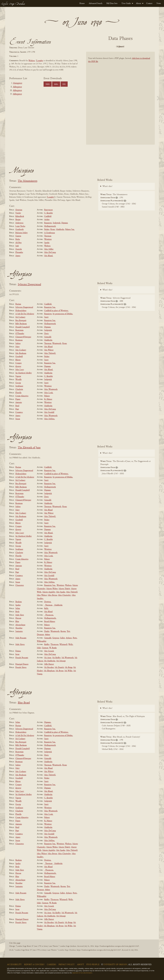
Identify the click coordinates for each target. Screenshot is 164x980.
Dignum (65, 223)
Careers (52, 965)
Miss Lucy (20, 370)
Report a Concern (34, 965)
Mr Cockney (20, 317)
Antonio (19, 402)
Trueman (48, 236)
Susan (18, 419)
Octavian (19, 210)
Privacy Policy (67, 965)
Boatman (19, 340)
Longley (40, 61)
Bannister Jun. (50, 307)
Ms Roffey (56, 658)
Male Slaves (20, 644)
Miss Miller (49, 249)
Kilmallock (20, 216)
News (159, 3)
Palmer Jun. (70, 229)
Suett (46, 317)
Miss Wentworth (51, 389)
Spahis (18, 605)
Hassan (18, 618)
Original (113, 47)
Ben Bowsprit (21, 321)
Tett (68, 631)
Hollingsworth (50, 226)
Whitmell (63, 644)
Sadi (17, 246)
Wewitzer (48, 239)
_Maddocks (58, 605)
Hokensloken (21, 311)
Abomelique (20, 625)
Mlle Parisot (49, 664)
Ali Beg (18, 243)
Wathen (32, 61)
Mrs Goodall (49, 412)
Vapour (18, 376)
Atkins (47, 635)
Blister (18, 360)
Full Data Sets (112, 3)
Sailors (18, 343)
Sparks (47, 243)
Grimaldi (48, 337)
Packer (47, 229)
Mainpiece (18, 83)
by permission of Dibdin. (63, 314)
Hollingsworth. (50, 618)
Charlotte (19, 389)
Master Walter (52, 589)
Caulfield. (48, 304)
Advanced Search (96, 3)
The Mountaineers (28, 181)
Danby (47, 631)
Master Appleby (49, 592)
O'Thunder (20, 334)
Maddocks (60, 229)
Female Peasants (22, 658)
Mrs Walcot (49, 350)
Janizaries (19, 631)
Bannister (48, 223)
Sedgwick (57, 223)
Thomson (54, 644)
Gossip (18, 383)
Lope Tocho (20, 226)
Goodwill (19, 357)
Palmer (47, 396)
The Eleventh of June (29, 448)
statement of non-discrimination (82, 973)
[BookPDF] (120, 102)
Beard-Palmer (50, 622)
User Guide (126, 3)
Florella (18, 393)
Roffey (47, 644)
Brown (63, 631)
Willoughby (42, 641)
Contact (149, 3)
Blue (17, 622)
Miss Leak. (49, 393)
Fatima (18, 651)
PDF (99, 47)
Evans (53, 229)
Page (17, 409)
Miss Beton (52, 595)
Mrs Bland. (49, 256)
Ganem (18, 236)
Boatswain (19, 330)
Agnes (18, 256)
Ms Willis (68, 671)
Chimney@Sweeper (23, 337)
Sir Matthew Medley (24, 373)
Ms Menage (61, 661)
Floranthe (19, 252)
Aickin (47, 220)
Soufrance (19, 386)
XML (56, 84)
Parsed (141, 47)
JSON (48, 84)
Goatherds (20, 229)
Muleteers (19, 223)
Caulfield (48, 216)
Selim (18, 608)
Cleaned (127, 47)
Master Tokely (64, 589)
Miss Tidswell (72, 592)
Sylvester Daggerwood (29, 285)
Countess (19, 412)
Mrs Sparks (61, 592)
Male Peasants (21, 638)
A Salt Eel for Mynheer (25, 314)
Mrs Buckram (21, 353)
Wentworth (57, 343)
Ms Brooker (49, 667)
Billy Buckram (21, 324)
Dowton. (48, 602)
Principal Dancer (22, 664)
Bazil (17, 406)
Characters (20, 585)
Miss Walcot (42, 595)
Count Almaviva (22, 396)
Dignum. (48, 722)
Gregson (56, 638)
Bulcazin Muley (22, 233)
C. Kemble (48, 213)
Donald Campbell (22, 327)
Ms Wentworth (68, 658)
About (139, 3)
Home (82, 3)
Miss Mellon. (50, 419)
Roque (18, 220)
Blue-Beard (24, 703)
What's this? (107, 186)
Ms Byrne (60, 671)
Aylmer (69, 638)
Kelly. (46, 608)
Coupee (19, 363)
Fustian (18, 304)
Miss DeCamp (50, 252)
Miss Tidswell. (50, 353)
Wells (71, 644)
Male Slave (20, 615)
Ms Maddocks (50, 661)
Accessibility (14, 965)
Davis (46, 334)
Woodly (19, 380)
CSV (64, 84)
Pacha (18, 239)
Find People (93, 965)
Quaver (18, 366)
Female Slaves (21, 667)
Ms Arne (48, 658)
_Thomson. (49, 615)
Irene (17, 654)
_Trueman (48, 605)
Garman (45, 648)
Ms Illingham (49, 671)
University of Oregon (115, 965)
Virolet (18, 213)
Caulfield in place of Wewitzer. (56, 311)
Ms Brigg (69, 667)
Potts (75, 638)
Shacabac (19, 628)
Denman (40, 635)
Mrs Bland (48, 347)
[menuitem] (82, 3)
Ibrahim (19, 602)
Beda (17, 612)
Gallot (62, 638)
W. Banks (53, 648)
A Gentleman (50, 233)
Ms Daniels (59, 667)
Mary (17, 347)
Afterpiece (17, 87)
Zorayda (19, 249)
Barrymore (48, 210)
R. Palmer (48, 399)
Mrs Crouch (49, 651)
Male (39, 648)
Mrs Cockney (21, 350)
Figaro (18, 399)
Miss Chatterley (64, 595)
